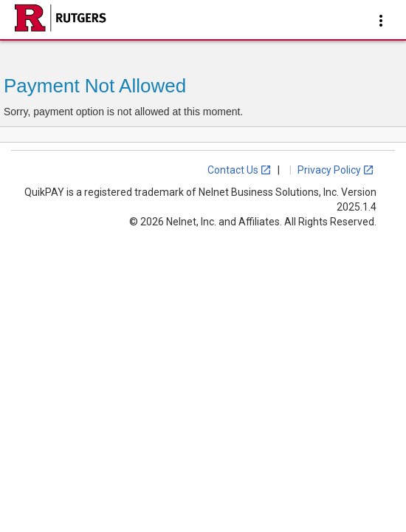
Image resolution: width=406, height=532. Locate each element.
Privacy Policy (336, 170)
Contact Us (240, 170)
